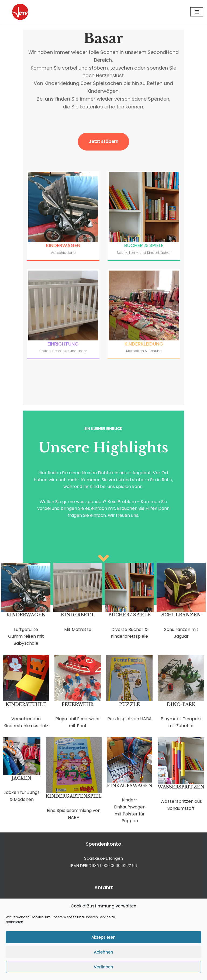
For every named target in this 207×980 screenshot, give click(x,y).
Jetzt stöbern (103, 98)
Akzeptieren (103, 937)
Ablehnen (103, 952)
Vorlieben (103, 967)
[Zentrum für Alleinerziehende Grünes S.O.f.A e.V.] (20, 12)
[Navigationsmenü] (197, 12)
